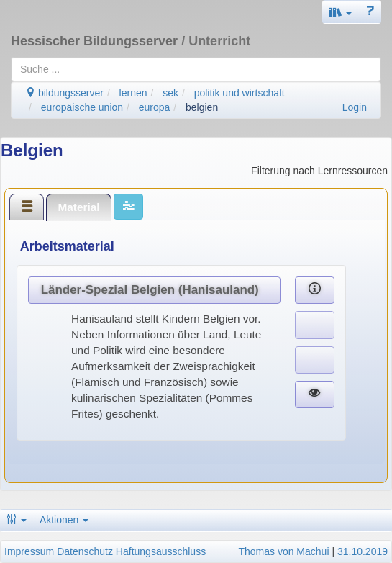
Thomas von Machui (283, 551)
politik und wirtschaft (240, 93)
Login (355, 107)
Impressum (29, 551)
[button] (340, 12)
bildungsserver (64, 93)
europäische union (82, 107)
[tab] (27, 207)
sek (170, 93)
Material (78, 207)
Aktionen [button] (64, 520)
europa (155, 107)
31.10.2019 (363, 551)
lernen (133, 93)
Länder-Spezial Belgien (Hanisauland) (150, 290)
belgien (202, 107)
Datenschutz (85, 551)
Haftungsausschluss (161, 551)
